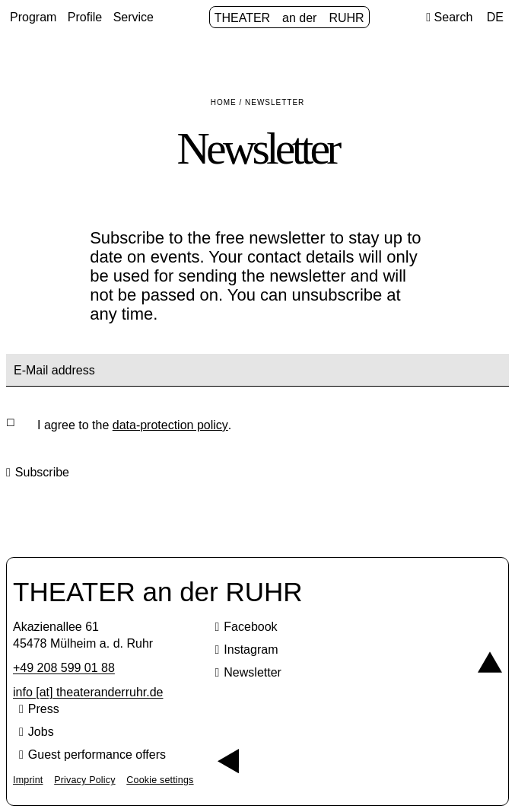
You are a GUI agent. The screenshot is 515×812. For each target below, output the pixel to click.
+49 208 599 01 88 (64, 668)
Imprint (28, 780)
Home (224, 102)
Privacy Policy (84, 780)
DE (495, 17)
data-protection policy (170, 425)
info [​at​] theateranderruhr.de (88, 692)
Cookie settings (160, 780)
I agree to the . (134, 425)
